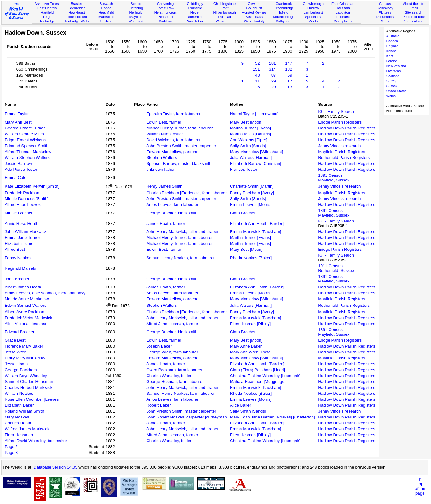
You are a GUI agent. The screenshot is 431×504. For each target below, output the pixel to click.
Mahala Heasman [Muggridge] (258, 382)
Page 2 (11, 447)
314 (272, 69)
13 (290, 87)
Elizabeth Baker (19, 405)
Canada (392, 41)
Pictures (385, 12)
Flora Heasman (19, 435)
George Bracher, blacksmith (172, 213)
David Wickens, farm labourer (173, 140)
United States (396, 91)
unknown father (160, 169)
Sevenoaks (254, 17)
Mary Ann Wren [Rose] (251, 352)
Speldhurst (313, 17)
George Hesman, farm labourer (175, 382)
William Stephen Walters (27, 158)
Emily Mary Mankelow (25, 358)
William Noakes (19, 393)
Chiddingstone (225, 4)
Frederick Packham (23, 193)
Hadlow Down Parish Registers (347, 128)
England (393, 46)
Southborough (284, 17)
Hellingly (136, 12)
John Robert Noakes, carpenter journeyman (187, 417)
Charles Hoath (18, 423)
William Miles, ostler (165, 134)
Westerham (225, 21)
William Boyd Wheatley (26, 376)
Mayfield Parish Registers (342, 152)
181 (272, 63)
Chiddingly (195, 4)
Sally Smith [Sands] (248, 146)
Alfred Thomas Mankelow (28, 152)
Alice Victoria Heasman (26, 324)
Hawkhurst (77, 12)
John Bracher (17, 279)
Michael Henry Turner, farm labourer (179, 128)
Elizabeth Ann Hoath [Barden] (257, 224)
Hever (195, 12)
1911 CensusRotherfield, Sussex (336, 268)
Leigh (47, 17)
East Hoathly (47, 8)
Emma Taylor (17, 114)
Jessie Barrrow (18, 163)
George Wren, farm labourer (172, 352)
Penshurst (166, 17)
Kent (390, 56)
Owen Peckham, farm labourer (174, 370)
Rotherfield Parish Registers (344, 158)
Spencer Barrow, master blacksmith (179, 163)
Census (385, 4)
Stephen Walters (162, 158)
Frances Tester (244, 169)
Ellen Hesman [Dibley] (250, 324)
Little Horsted (77, 17)
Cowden (254, 4)
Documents (385, 17)
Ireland (392, 51)
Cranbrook (284, 4)
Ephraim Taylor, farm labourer (173, 114)
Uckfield (106, 21)
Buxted (136, 4)
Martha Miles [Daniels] (251, 134)
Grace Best (15, 340)
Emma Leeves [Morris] (251, 205)
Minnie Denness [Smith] (27, 199)
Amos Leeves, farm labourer (172, 205)
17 (290, 81)
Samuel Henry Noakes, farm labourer (180, 258)
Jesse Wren (16, 352)
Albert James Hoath (23, 287)
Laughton (343, 12)
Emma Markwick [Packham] (255, 232)
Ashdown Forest (47, 4)
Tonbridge (47, 21)
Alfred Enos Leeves (23, 205)
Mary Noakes (17, 417)
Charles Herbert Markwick (28, 387)
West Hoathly (254, 21)
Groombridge (284, 8)
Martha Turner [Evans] (251, 128)
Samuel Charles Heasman (29, 382)
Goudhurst (254, 8)
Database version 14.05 (56, 467)
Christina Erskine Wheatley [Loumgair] (265, 376)
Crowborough (313, 4)
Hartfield (47, 12)
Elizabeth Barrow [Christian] (255, 163)
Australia (393, 36)
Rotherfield (195, 17)
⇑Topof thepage (420, 486)
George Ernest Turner (25, 128)
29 (274, 81)
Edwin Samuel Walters (26, 305)
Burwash (106, 4)
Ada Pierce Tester (21, 169)
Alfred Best (15, 249)
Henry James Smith (164, 186)
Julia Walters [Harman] (251, 158)
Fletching (136, 8)
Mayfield (136, 17)
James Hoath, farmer (166, 224)
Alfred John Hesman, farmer (172, 324)
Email (414, 8)
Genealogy (385, 8)
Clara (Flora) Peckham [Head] (258, 370)
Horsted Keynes (254, 12)
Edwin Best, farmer (164, 122)
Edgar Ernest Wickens (25, 140)
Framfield (195, 8)
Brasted (77, 4)
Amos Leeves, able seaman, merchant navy (45, 293)
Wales (391, 96)
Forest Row (165, 8)
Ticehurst (343, 17)
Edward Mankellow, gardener (173, 152)
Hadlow (313, 8)
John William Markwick (26, 232)
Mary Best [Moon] (246, 122)
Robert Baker (159, 405)
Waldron (165, 21)
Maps (385, 21)
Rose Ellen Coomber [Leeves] (32, 399)
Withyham (284, 21)
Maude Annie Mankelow (27, 299)
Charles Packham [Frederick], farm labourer (187, 193)
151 (256, 69)
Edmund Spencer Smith (27, 146)
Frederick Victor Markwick (28, 318)
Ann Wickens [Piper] (249, 140)
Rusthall (225, 17)
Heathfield (106, 12)
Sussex (392, 86)
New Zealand (396, 66)
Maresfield (106, 17)
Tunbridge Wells (77, 21)
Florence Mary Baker (24, 346)
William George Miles (24, 134)
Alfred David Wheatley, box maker (36, 441)
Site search (414, 12)
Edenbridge (77, 8)
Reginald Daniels (20, 268)
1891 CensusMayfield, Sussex (334, 178)
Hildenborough (224, 12)
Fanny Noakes (18, 258)
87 (274, 75)
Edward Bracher (20, 332)
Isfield (284, 12)
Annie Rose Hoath (21, 224)
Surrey (391, 81)
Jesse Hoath (16, 364)
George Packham (21, 370)
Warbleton (195, 21)
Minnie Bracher (19, 213)
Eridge (106, 8)
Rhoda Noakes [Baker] (251, 258)
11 (258, 81)
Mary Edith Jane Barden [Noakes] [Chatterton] (272, 417)
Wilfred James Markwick (27, 429)
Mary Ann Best (18, 122)
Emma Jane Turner (22, 238)
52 (258, 63)
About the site (414, 4)
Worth (313, 21)
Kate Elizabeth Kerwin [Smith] (32, 186)
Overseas (394, 71)
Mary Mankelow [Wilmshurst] (256, 152)
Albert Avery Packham (25, 312)
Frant (225, 8)
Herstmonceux (166, 12)
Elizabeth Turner (20, 243)
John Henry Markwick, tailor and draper (182, 232)
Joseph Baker (159, 346)
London (392, 61)
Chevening (165, 4)
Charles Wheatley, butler (169, 376)
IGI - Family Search (336, 112)
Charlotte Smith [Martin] (252, 186)
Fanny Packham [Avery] (252, 193)
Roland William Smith (24, 411)
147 (288, 63)
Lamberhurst (313, 12)
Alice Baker (240, 405)
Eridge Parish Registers (340, 122)
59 (290, 75)
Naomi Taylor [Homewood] (254, 114)
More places (343, 21)
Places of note (414, 21)
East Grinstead (343, 4)
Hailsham (343, 8)
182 (288, 69)
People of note (414, 17)
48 (258, 75)
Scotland (393, 76)
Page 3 (11, 453)
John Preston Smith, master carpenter (181, 146)
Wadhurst (136, 21)
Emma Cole (16, 177)
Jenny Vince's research (339, 146)
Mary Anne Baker (246, 346)
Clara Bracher (243, 213)
